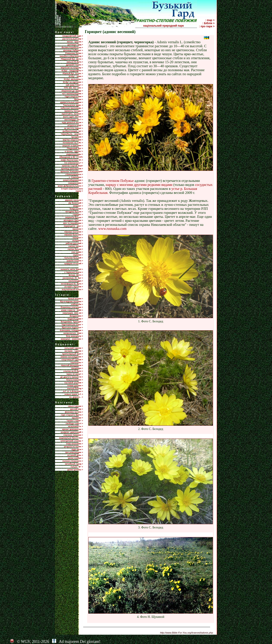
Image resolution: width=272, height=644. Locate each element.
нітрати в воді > (75, 125)
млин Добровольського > (70, 186)
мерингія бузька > (74, 217)
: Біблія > (208, 23)
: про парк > (207, 26)
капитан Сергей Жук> (72, 166)
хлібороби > (77, 304)
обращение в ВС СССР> (71, 157)
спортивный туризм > (72, 360)
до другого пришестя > (72, 377)
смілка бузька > (75, 249)
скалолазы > (77, 362)
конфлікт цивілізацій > (72, 432)
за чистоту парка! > (73, 128)
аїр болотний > (76, 203)
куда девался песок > (72, 122)
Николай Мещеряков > (72, 365)
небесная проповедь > (72, 108)
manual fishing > (75, 388)
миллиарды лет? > (74, 120)
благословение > (75, 380)
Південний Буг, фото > (72, 59)
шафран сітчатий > (74, 264)
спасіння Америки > (73, 435)
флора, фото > (76, 275)
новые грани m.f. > (74, 394)
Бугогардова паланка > (72, 301)
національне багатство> (71, 438)
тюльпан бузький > (74, 258)
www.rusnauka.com (112, 229)
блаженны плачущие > (72, 307)
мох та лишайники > (73, 223)
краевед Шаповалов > (72, 169)
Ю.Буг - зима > (76, 76)
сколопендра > (76, 281)
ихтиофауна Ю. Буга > (72, 284)
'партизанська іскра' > (72, 325)
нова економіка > (75, 444)
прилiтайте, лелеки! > (72, 114)
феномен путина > (74, 412)
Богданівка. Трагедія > (72, 322)
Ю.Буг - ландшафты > (72, 71)
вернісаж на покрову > (72, 68)
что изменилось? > (74, 163)
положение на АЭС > (73, 143)
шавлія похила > (75, 261)
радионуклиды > (75, 154)
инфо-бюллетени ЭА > (72, 160)
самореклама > (76, 183)
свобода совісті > (74, 423)
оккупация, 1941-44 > (73, 313)
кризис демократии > (73, 429)
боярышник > (76, 209)
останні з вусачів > (74, 287)
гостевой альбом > (74, 383)
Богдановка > (76, 316)
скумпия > (78, 255)
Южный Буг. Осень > (73, 73)
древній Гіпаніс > (75, 65)
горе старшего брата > (72, 415)
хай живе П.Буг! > (74, 85)
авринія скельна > (74, 200)
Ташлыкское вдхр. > (73, 105)
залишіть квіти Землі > (72, 269)
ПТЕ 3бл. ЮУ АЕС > (73, 88)
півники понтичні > (74, 232)
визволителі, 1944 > (73, 333)
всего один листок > (73, 117)
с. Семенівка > (76, 177)
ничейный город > (74, 464)
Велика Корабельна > (72, 47)
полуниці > (78, 240)
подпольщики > (75, 319)
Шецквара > (77, 368)
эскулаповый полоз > (72, 290)
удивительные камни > (72, 102)
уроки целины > (75, 470)
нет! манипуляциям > (72, 94)
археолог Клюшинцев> (72, 171)
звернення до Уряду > (72, 91)
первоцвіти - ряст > (73, 226)
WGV (25, 642)
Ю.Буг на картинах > (73, 82)
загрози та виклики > (73, 146)
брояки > (79, 99)
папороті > (78, 238)
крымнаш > (77, 418)
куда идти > (77, 449)
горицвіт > (78, 215)
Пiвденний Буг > (75, 148)
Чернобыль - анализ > (72, 134)
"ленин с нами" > (75, 421)
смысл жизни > (75, 406)
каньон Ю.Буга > (75, 62)
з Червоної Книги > (74, 272)
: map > (210, 20)
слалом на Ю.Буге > (73, 371)
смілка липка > (76, 246)
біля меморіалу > (75, 336)
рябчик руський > (74, 243)
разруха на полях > (74, 447)
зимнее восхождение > (72, 357)
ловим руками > (75, 386)
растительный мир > (73, 39)
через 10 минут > (75, 374)
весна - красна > (75, 42)
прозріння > (77, 137)
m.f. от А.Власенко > (73, 391)
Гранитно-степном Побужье (113, 181)
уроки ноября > (75, 458)
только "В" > (77, 467)
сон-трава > (77, 252)
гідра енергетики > (74, 97)
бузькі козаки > (76, 299)
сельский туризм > (74, 348)
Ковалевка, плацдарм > (71, 330)
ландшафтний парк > (73, 36)
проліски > (78, 229)
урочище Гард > (75, 45)
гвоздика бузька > (74, 212)
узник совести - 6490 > (72, 310)
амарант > (78, 206)
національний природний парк (170, 26)
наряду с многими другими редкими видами (139, 185)
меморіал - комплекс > (72, 339)
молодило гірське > (73, 220)
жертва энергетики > (73, 140)
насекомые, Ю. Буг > (73, 278)
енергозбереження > (73, 180)
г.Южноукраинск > (74, 174)
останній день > (75, 455)
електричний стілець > (72, 441)
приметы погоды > (74, 111)
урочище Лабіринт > (73, 50)
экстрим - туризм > (74, 351)
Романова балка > (74, 53)
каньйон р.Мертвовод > (71, 56)
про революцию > (74, 452)
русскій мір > (77, 409)
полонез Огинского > (73, 461)
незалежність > (76, 426)
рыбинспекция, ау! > (73, 131)
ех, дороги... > (76, 397)
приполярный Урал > (73, 354)
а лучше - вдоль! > (74, 151)
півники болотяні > (74, 235)
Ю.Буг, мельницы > (73, 79)
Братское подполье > (72, 327)
